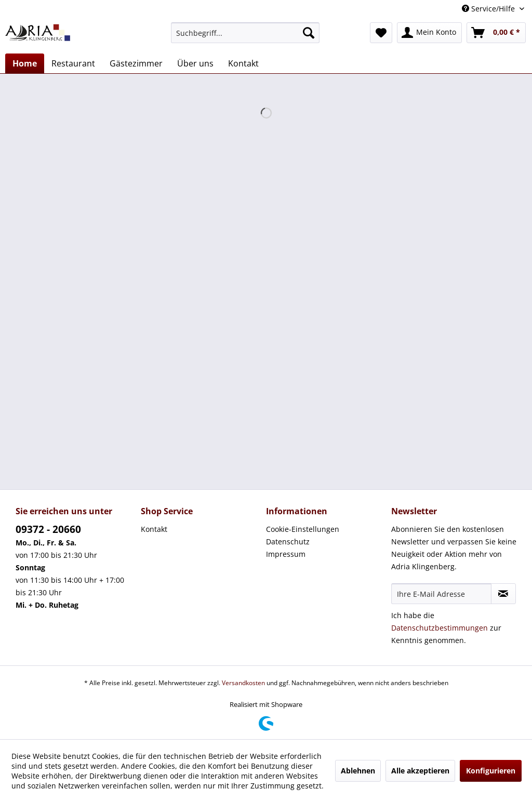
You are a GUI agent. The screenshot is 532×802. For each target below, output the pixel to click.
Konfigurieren (491, 771)
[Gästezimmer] (136, 63)
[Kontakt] (243, 63)
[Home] (25, 63)
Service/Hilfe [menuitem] (489, 9)
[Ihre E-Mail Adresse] (441, 594)
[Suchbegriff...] (245, 33)
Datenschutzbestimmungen (440, 628)
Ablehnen (358, 771)
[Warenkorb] (496, 33)
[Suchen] (309, 33)
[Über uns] (195, 63)
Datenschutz (288, 542)
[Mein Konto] (429, 33)
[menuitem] (245, 33)
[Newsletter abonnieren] (503, 594)
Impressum (286, 554)
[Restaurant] (73, 63)
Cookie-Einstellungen (303, 529)
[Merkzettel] (381, 33)
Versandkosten (243, 683)
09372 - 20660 (48, 529)
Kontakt (154, 529)
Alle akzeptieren (420, 771)
